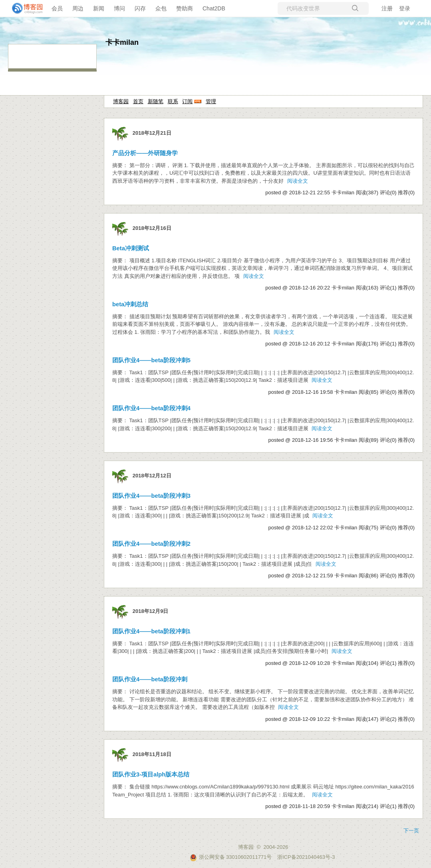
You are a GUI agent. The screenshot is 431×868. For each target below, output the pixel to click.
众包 (161, 8)
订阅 (187, 101)
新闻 (99, 8)
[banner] (24, 8)
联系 (173, 101)
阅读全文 (298, 181)
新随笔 (156, 101)
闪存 (140, 8)
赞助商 (185, 8)
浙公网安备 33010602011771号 (231, 857)
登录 (405, 8)
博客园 (121, 101)
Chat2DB (214, 8)
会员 (57, 8)
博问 (119, 8)
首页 (138, 101)
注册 (387, 8)
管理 (211, 101)
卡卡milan (122, 42)
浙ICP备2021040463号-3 (306, 857)
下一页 (411, 831)
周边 (78, 8)
